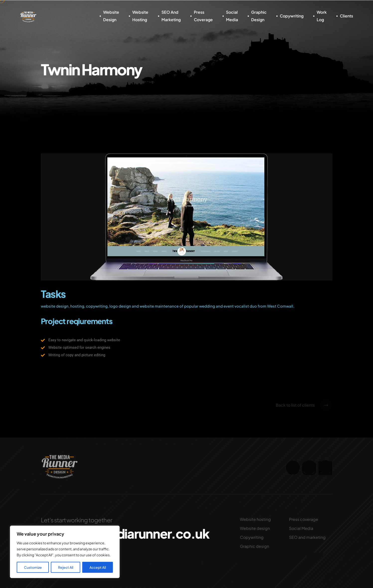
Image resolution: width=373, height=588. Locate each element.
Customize (33, 567)
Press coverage (203, 16)
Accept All (98, 567)
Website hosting (140, 16)
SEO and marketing (171, 16)
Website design (111, 16)
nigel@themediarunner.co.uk (125, 533)
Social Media (232, 16)
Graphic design (259, 16)
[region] (65, 552)
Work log (322, 16)
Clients (346, 16)
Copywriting (292, 16)
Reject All (66, 567)
